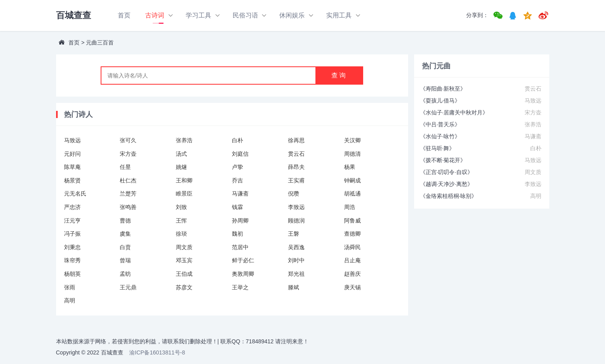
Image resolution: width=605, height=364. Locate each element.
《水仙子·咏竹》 (440, 136)
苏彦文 (184, 287)
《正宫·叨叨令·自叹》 (447, 172)
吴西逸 (296, 247)
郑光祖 (296, 274)
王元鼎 (128, 287)
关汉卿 (352, 140)
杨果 (350, 167)
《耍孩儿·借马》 (440, 101)
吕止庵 (352, 260)
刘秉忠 (72, 247)
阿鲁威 (352, 221)
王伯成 (184, 274)
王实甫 (296, 180)
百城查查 (74, 15)
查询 (339, 75)
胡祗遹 (352, 194)
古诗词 (155, 15)
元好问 (72, 154)
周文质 (184, 247)
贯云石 (296, 154)
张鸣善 (128, 207)
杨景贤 (72, 180)
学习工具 (198, 15)
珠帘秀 (72, 260)
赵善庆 (352, 274)
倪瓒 (294, 194)
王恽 (181, 221)
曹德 (125, 221)
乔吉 (237, 180)
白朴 (237, 140)
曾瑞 (125, 260)
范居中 (240, 247)
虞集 (125, 234)
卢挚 (237, 167)
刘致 (181, 207)
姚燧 (181, 167)
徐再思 (296, 140)
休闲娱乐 (292, 15)
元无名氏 (75, 194)
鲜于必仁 (243, 260)
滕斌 (294, 287)
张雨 (70, 287)
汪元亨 (72, 221)
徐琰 (181, 234)
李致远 (296, 207)
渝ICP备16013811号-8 (157, 352)
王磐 (294, 234)
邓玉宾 (184, 260)
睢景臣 (184, 194)
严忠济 (72, 207)
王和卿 (184, 180)
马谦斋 (240, 194)
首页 (124, 15)
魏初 (237, 234)
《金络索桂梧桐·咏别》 (449, 196)
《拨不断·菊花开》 (443, 160)
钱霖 (237, 207)
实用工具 (339, 15)
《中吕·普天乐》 (440, 124)
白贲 (125, 247)
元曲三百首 (100, 43)
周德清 (352, 154)
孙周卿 (240, 221)
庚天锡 (352, 287)
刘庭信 (240, 154)
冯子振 (72, 234)
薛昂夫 (296, 167)
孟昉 (125, 274)
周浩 (350, 207)
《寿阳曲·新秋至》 (443, 89)
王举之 (240, 287)
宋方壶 (128, 154)
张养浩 (184, 140)
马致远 (72, 140)
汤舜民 (352, 247)
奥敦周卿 (243, 274)
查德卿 (352, 234)
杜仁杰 (128, 180)
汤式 (181, 154)
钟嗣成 (352, 180)
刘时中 (296, 260)
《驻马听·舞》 (438, 148)
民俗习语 (245, 15)
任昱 (125, 167)
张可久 (128, 140)
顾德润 (296, 221)
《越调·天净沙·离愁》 (447, 184)
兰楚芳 (128, 194)
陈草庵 (72, 167)
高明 (70, 300)
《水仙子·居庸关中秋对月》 (454, 112)
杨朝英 (72, 274)
